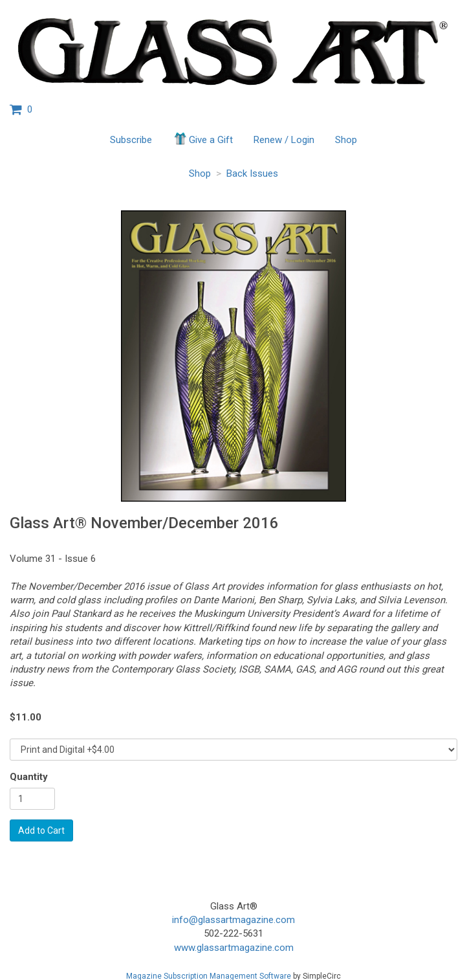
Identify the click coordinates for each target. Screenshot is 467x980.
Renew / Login (284, 140)
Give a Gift (203, 139)
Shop (346, 140)
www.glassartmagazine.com (234, 948)
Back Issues (252, 173)
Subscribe (131, 140)
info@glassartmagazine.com (234, 920)
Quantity (29, 777)
